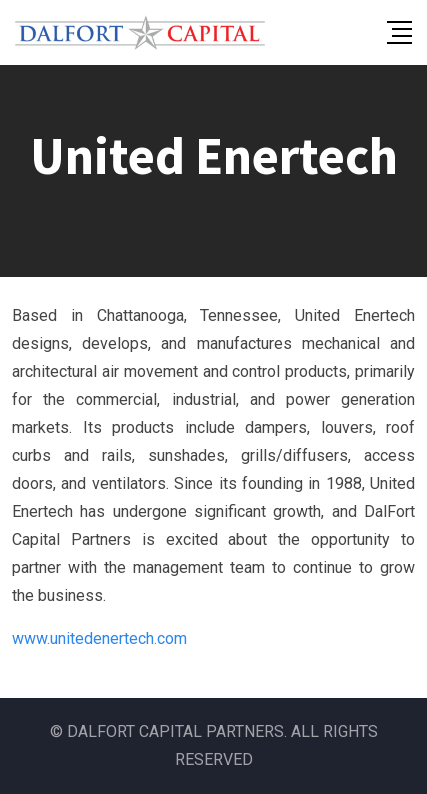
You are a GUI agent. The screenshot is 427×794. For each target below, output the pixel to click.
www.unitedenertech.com (99, 638)
